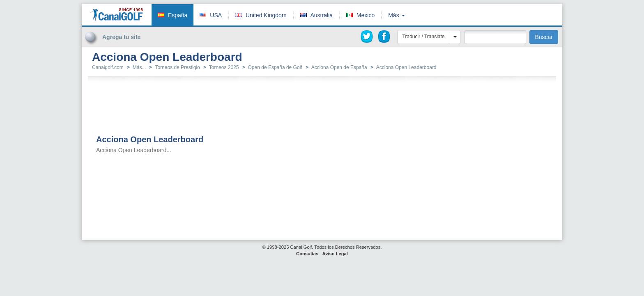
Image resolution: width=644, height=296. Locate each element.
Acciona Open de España (339, 67)
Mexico (366, 15)
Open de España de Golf (275, 67)
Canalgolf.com (108, 67)
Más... (139, 67)
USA (216, 15)
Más (396, 15)
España (178, 15)
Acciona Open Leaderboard (406, 67)
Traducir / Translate (424, 37)
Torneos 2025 (224, 67)
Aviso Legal (335, 254)
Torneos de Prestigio (177, 67)
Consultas (307, 254)
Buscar (544, 37)
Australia (321, 15)
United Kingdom (266, 15)
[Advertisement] (533, 18)
